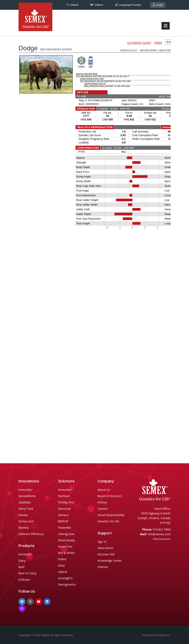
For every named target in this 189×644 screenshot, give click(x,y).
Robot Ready (66, 540)
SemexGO (25, 554)
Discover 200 (106, 554)
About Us (104, 490)
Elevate (23, 515)
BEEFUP (63, 521)
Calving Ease (66, 534)
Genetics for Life (108, 521)
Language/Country (128, 5)
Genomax (64, 509)
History (102, 502)
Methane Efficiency (31, 534)
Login (158, 5)
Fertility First (66, 502)
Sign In (102, 542)
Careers (103, 509)
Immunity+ (26, 490)
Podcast (103, 567)
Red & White (66, 553)
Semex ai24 (26, 521)
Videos (97, 5)
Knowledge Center (110, 561)
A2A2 (62, 565)
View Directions (162, 539)
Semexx (63, 515)
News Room (105, 548)
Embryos (24, 580)
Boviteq (24, 528)
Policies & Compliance (156, 635)
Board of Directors (110, 496)
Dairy (22, 561)
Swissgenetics (67, 584)
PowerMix (65, 528)
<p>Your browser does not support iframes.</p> (95, 240)
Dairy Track (26, 509)
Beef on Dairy (27, 573)
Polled (62, 559)
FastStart (64, 496)
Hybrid (63, 572)
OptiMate (25, 502)
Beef (21, 567)
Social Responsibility (111, 515)
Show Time (65, 547)
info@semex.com (159, 534)
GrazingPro (65, 578)
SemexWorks (27, 496)
